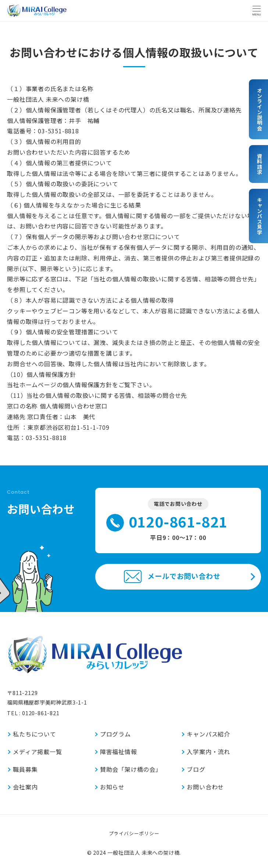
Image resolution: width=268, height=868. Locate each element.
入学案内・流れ (208, 752)
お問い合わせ (205, 787)
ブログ (196, 769)
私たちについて (35, 734)
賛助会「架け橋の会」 (131, 769)
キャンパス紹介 (208, 734)
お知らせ (112, 787)
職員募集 (25, 769)
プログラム (115, 734)
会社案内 (25, 787)
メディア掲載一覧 (37, 752)
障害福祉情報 (119, 752)
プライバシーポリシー (134, 833)
